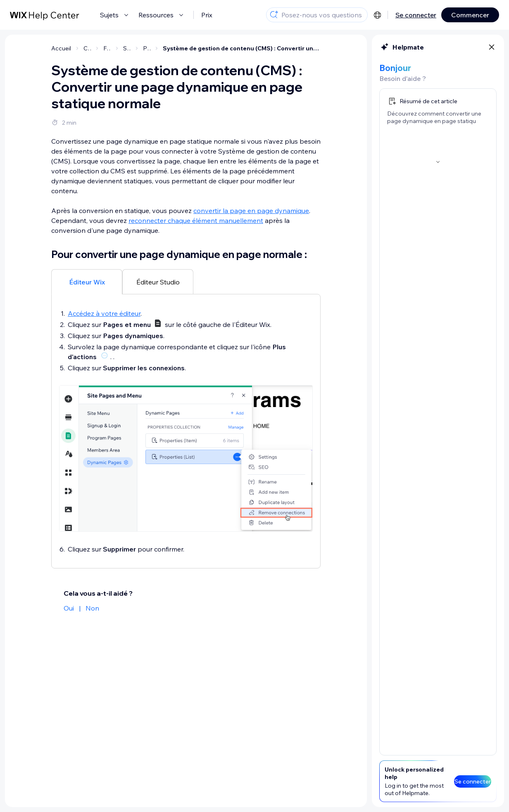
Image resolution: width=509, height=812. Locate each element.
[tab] (87, 282)
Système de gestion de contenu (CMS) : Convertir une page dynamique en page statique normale (242, 48)
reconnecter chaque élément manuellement (196, 220)
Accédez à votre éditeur (104, 313)
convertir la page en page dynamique (251, 211)
